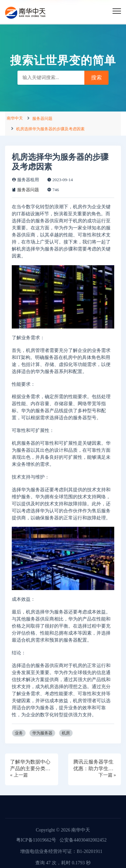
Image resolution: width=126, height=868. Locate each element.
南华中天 (15, 118)
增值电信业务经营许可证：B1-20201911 (61, 851)
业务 (19, 733)
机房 (66, 733)
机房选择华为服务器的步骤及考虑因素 (50, 129)
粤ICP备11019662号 (36, 840)
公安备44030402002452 (83, 840)
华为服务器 (42, 733)
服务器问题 (42, 119)
